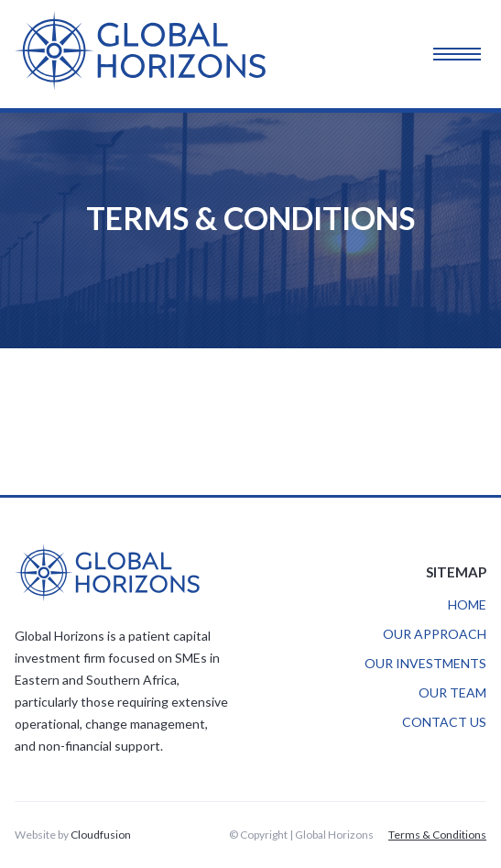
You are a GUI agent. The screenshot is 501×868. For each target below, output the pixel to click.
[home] (153, 54)
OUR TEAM (452, 692)
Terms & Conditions (437, 835)
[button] (472, 54)
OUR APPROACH (435, 634)
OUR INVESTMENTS (425, 663)
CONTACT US (444, 722)
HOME (467, 604)
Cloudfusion (101, 835)
